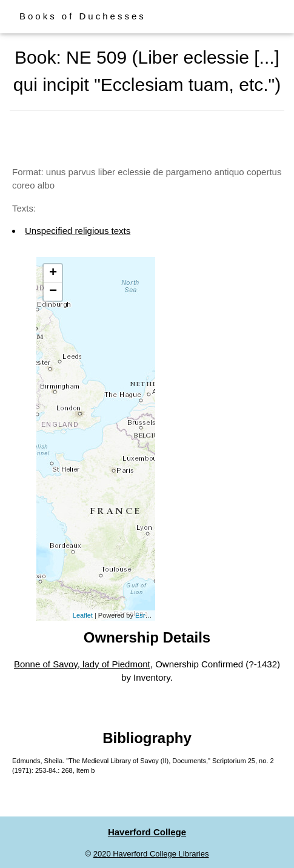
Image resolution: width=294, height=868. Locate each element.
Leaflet (83, 615)
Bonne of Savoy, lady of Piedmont (82, 664)
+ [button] (53, 273)
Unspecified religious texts (78, 231)
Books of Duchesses (83, 16)
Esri (141, 615)
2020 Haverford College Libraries (151, 854)
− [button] (53, 292)
